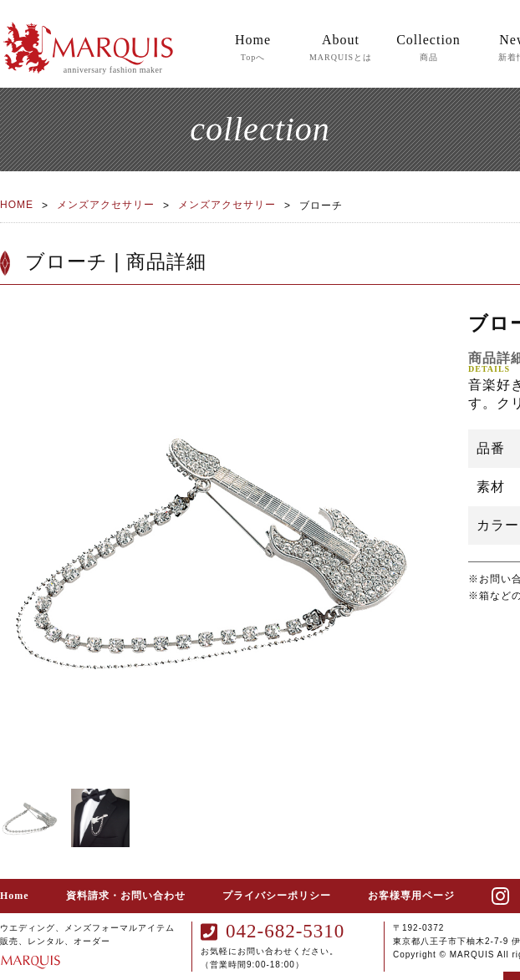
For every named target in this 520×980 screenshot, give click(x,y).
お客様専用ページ (411, 896)
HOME (17, 205)
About (341, 48)
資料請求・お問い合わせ (126, 896)
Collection (428, 48)
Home (253, 48)
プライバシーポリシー (277, 896)
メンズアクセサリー (106, 205)
